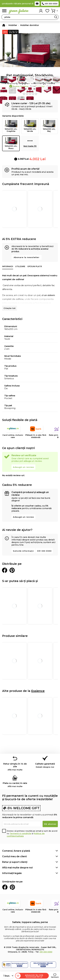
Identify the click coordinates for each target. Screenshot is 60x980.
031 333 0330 (51, 4)
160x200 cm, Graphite (11, 126)
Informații (8, 266)
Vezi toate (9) (30, 142)
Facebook (5, 887)
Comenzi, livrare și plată (16, 851)
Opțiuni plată (35, 266)
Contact (37, 4)
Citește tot (10, 308)
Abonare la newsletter (27, 257)
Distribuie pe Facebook (5, 570)
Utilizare (20, 266)
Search (56, 17)
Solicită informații (23, 551)
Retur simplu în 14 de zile (15, 767)
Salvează (55, 977)
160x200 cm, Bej (49, 126)
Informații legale (12, 873)
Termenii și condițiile (20, 833)
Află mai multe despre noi (17, 868)
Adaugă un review (23, 467)
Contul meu (41, 11)
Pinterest (12, 887)
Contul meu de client (14, 856)
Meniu (4, 11)
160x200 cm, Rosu (11, 143)
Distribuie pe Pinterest (12, 570)
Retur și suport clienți (15, 862)
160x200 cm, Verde (30, 126)
